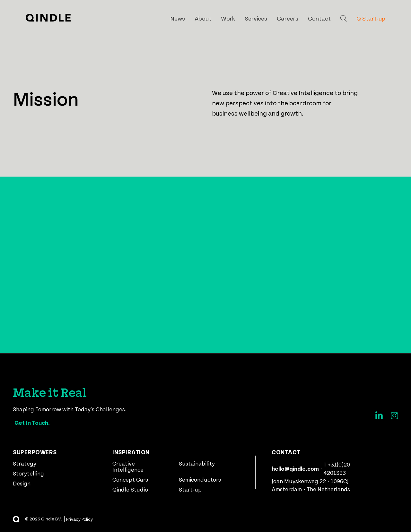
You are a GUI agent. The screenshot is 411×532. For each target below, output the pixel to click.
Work (228, 18)
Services (256, 18)
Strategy (25, 463)
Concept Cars (130, 479)
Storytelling (28, 473)
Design (22, 483)
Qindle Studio (130, 489)
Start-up (190, 489)
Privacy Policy (80, 519)
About (203, 18)
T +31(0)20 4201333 (337, 468)
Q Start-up (371, 18)
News (178, 18)
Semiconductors (200, 479)
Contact (319, 18)
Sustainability (197, 463)
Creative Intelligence (128, 466)
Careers (288, 18)
